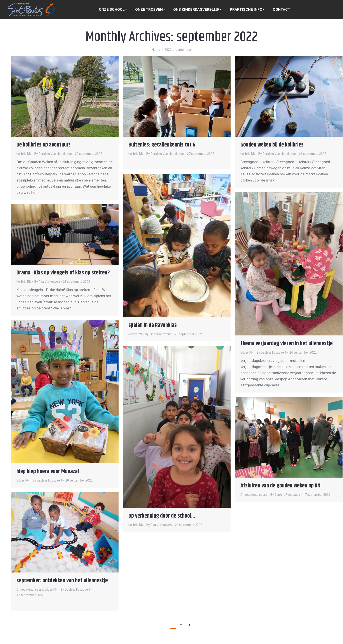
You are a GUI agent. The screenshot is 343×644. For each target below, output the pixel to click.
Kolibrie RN (24, 282)
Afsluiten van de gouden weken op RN (280, 486)
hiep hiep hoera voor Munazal (48, 472)
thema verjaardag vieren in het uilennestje (287, 344)
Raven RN (135, 334)
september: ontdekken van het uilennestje (62, 581)
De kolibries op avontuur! (43, 145)
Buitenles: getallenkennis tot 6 (162, 145)
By (53, 154)
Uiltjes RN (247, 353)
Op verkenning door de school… (162, 516)
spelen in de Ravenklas (153, 325)
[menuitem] (113, 10)
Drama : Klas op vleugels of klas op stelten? (63, 273)
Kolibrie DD (24, 154)
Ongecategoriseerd (254, 495)
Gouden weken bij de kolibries (272, 145)
